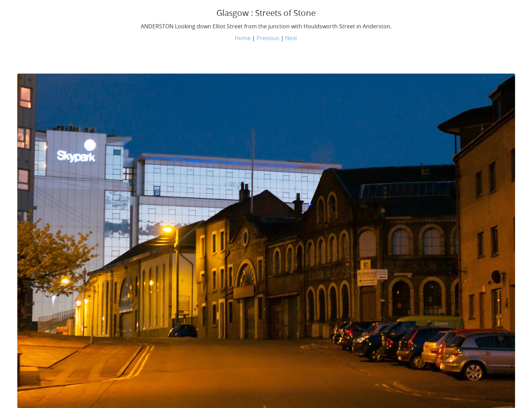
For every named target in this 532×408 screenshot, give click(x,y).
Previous (268, 38)
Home (243, 38)
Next (291, 38)
